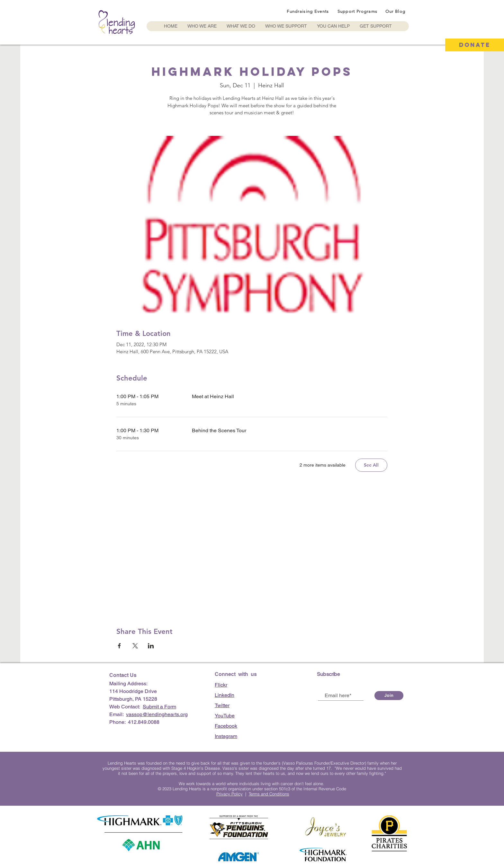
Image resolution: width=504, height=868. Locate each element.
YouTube (225, 716)
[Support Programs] (358, 11)
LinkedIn (225, 695)
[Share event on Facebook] (119, 646)
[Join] (389, 696)
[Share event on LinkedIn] (151, 646)
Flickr (221, 685)
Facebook (226, 726)
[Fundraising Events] (309, 11)
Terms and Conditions (269, 794)
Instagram (226, 736)
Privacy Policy (230, 794)
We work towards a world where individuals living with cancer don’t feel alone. (252, 784)
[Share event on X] (135, 646)
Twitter (222, 705)
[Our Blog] (396, 11)
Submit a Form (159, 707)
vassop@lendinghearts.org (157, 714)
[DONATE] (475, 45)
